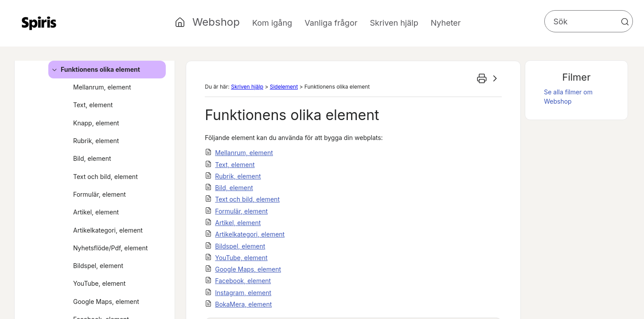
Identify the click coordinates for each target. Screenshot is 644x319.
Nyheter (446, 23)
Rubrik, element (96, 141)
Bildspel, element (98, 266)
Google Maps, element (106, 301)
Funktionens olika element (95, 70)
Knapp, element (96, 123)
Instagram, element (243, 293)
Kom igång (272, 23)
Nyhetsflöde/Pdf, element (110, 248)
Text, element (93, 105)
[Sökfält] (589, 21)
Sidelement (284, 87)
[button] (625, 22)
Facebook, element (243, 281)
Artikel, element (96, 212)
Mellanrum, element (102, 87)
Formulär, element (100, 194)
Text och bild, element (105, 177)
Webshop (216, 22)
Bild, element (92, 158)
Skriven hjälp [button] (394, 23)
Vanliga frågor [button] (331, 23)
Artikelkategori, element (108, 230)
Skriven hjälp (247, 87)
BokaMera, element (243, 304)
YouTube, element (99, 283)
